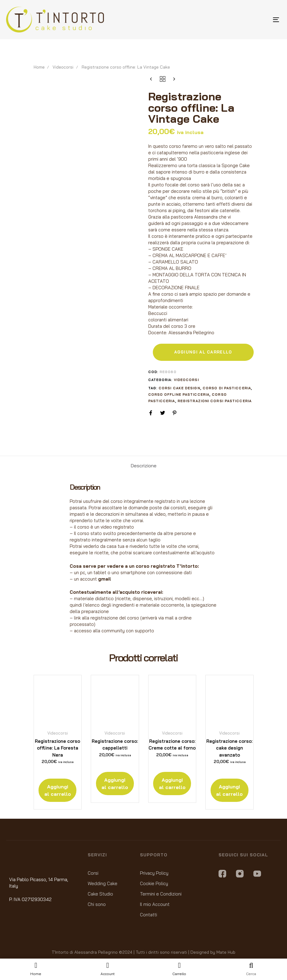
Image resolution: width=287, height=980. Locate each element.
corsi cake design (179, 388)
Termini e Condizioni (161, 894)
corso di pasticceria (227, 388)
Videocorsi (63, 67)
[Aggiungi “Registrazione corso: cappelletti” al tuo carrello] (115, 784)
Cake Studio (100, 894)
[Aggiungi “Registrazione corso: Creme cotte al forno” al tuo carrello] (172, 784)
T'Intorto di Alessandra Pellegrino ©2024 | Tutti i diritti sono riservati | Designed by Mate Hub (143, 952)
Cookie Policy (154, 883)
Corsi (93, 873)
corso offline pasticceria (179, 395)
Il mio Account (155, 904)
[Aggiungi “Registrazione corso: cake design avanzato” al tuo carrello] (230, 790)
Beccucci (158, 313)
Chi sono (97, 904)
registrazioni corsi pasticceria (215, 401)
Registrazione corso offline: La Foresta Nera (57, 748)
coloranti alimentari (168, 320)
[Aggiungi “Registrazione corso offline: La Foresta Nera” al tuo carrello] (57, 790)
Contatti (149, 915)
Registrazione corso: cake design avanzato (229, 748)
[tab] (143, 466)
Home (39, 67)
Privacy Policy (154, 873)
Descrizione (143, 466)
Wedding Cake (103, 883)
